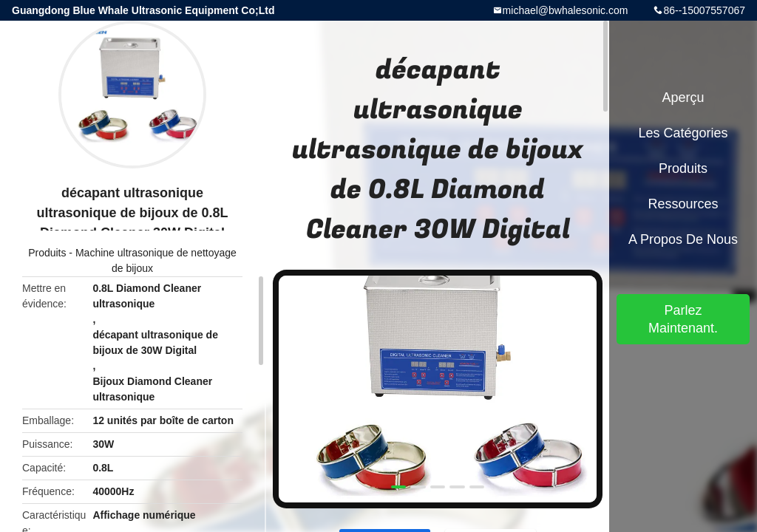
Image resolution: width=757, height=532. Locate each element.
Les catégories (683, 133)
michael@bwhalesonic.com (566, 10)
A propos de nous (683, 239)
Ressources (683, 204)
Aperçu (683, 98)
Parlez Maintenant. (683, 319)
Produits (47, 253)
